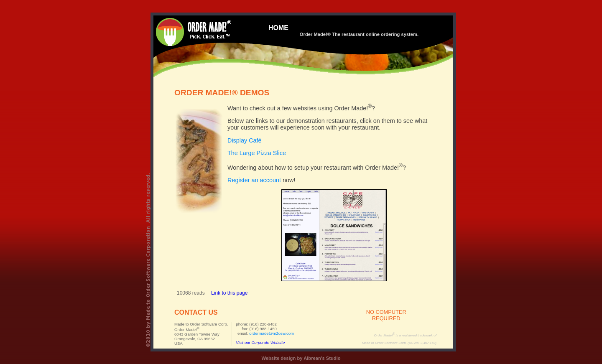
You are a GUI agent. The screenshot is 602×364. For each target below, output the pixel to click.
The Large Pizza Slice (257, 153)
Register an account (254, 180)
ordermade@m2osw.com (272, 333)
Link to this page (229, 293)
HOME (278, 28)
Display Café (245, 140)
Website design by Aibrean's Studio (301, 358)
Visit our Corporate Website (260, 342)
